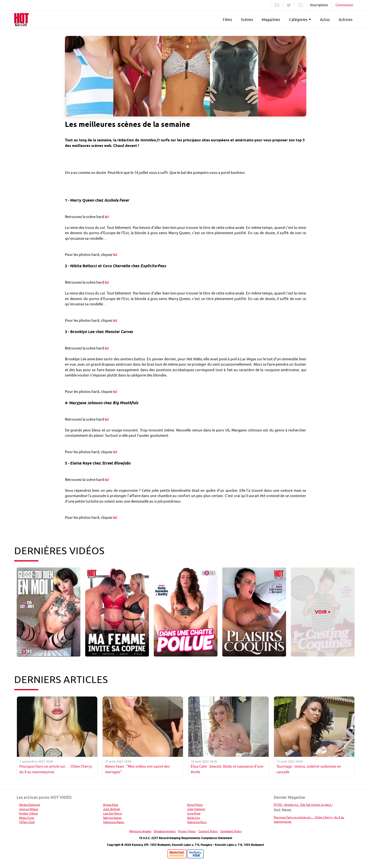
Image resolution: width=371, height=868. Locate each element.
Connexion (344, 5)
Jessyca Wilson (29, 809)
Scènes (247, 20)
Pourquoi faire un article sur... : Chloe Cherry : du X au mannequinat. (309, 819)
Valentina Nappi (114, 822)
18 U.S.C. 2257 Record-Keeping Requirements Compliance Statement (185, 838)
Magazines (271, 20)
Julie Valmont (196, 809)
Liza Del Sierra (112, 813)
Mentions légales (140, 831)
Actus (325, 20)
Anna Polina (195, 805)
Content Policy (208, 831)
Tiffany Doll (27, 822)
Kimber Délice (28, 813)
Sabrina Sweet (112, 818)
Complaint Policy (231, 831)
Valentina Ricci (197, 822)
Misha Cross (27, 818)
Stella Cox (193, 818)
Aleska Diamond (30, 805)
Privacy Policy (187, 831)
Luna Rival (194, 813)
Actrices (346, 20)
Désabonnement (165, 831)
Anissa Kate (111, 805)
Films (227, 20)
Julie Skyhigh (112, 809)
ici (107, 217)
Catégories (298, 20)
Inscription (319, 5)
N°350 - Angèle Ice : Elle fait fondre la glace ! (303, 805)
